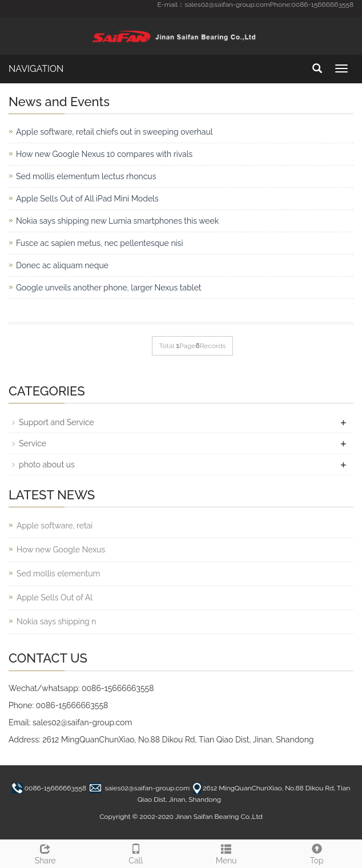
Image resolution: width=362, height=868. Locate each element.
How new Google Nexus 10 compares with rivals (104, 154)
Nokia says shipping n (56, 621)
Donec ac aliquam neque (62, 265)
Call (136, 853)
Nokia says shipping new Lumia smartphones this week (117, 221)
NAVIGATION (36, 69)
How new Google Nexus (61, 550)
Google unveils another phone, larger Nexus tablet (108, 288)
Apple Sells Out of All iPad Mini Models (87, 199)
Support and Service (57, 422)
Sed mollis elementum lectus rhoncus (86, 176)
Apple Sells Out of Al (55, 597)
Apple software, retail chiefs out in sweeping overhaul (114, 132)
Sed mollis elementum (58, 574)
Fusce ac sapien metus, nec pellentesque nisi (99, 243)
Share (45, 853)
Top (317, 853)
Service (33, 443)
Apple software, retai (55, 526)
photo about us (47, 465)
